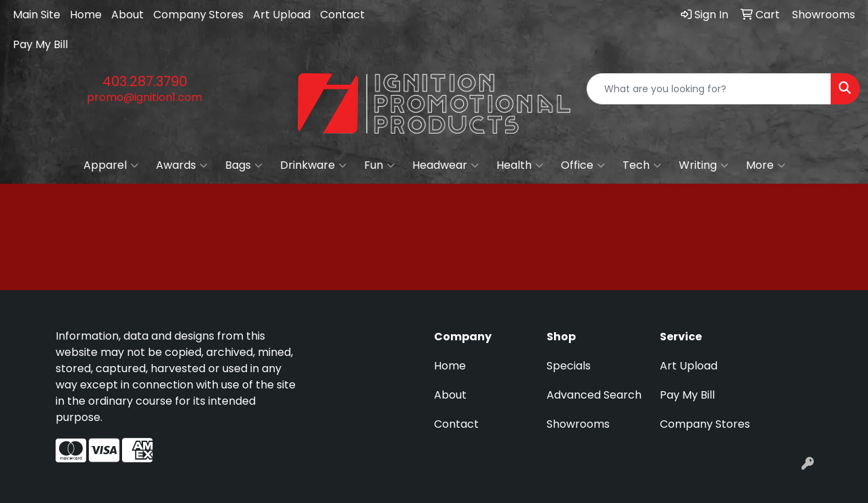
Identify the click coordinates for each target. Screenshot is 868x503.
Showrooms (578, 424)
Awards (182, 165)
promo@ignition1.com (144, 97)
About (127, 15)
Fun (379, 165)
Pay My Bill (40, 44)
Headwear (446, 165)
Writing (704, 165)
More (766, 165)
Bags (244, 165)
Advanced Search (594, 395)
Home (86, 15)
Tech (642, 165)
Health (520, 165)
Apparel (111, 165)
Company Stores (198, 15)
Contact (342, 15)
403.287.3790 (145, 81)
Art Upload (282, 15)
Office (583, 165)
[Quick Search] (709, 89)
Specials (569, 366)
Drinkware (313, 165)
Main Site (37, 15)
